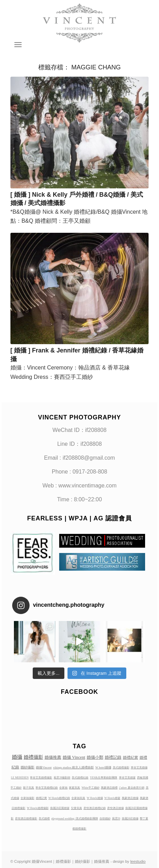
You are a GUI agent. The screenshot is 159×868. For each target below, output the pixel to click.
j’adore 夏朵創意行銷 (132, 788)
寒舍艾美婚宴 (127, 778)
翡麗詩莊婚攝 (130, 819)
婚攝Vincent (44, 767)
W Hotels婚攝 (95, 798)
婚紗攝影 (27, 767)
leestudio (138, 861)
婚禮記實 (41, 798)
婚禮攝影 (33, 757)
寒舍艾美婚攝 (139, 768)
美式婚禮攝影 (121, 768)
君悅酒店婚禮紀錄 (95, 808)
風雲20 (116, 819)
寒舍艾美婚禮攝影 (41, 778)
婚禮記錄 (113, 757)
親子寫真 (29, 788)
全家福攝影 (27, 798)
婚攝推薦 (53, 757)
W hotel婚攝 (103, 767)
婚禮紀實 (130, 757)
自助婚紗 (105, 819)
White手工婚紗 (90, 788)
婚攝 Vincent (74, 757)
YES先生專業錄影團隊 (104, 778)
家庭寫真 (74, 788)
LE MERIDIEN (20, 778)
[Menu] (17, 45)
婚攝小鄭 (95, 757)
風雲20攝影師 (62, 778)
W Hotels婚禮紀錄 (59, 798)
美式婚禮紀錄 (80, 778)
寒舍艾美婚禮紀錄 (47, 788)
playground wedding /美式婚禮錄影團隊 (74, 819)
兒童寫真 (77, 808)
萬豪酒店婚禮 (109, 788)
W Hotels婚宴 (112, 798)
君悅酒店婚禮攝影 (26, 819)
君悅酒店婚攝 (116, 808)
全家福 (63, 788)
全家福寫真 (78, 798)
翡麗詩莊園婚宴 (60, 808)
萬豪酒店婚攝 (130, 798)
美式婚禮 (44, 819)
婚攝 (17, 757)
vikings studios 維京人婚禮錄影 (73, 767)
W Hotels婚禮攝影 (38, 808)
